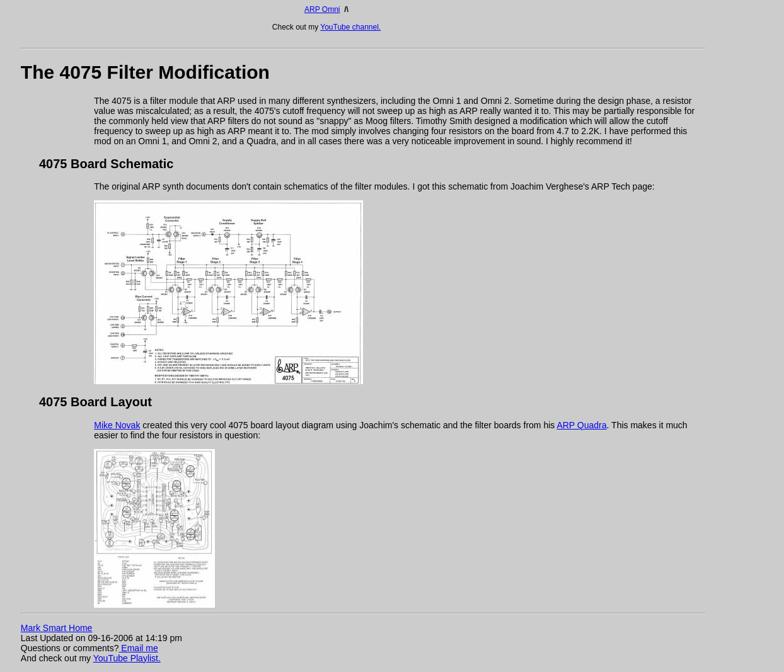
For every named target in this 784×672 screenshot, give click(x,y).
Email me (138, 648)
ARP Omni (322, 9)
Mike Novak (117, 425)
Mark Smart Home (57, 628)
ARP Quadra (581, 425)
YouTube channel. (350, 27)
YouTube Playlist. (127, 658)
